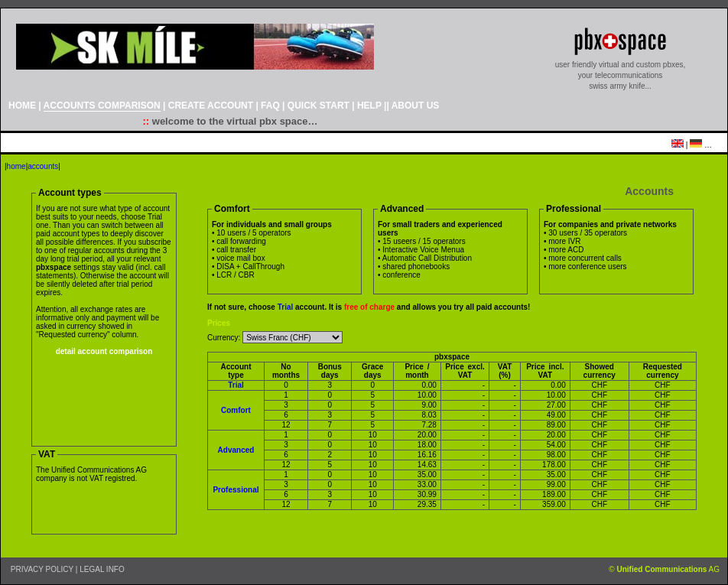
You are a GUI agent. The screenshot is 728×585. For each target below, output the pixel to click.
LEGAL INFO (102, 569)
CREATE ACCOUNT (211, 106)
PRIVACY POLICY (42, 569)
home (16, 166)
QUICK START (318, 106)
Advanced (236, 450)
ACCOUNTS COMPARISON (102, 106)
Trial (286, 307)
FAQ (270, 106)
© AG (664, 569)
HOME (22, 106)
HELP (369, 106)
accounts (43, 166)
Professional (236, 490)
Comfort (236, 410)
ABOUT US (416, 106)
